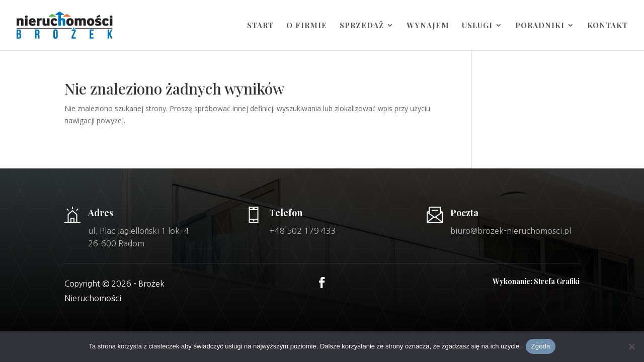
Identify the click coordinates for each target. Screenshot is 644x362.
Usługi (477, 26)
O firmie (307, 26)
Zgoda (540, 346)
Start (260, 26)
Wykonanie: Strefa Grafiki (536, 281)
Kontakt (608, 26)
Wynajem (428, 26)
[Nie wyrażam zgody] (631, 346)
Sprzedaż (362, 26)
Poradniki (540, 26)
